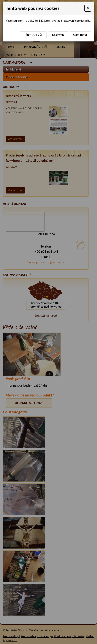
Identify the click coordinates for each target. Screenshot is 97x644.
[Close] (88, 8)
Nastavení (58, 35)
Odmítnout (80, 35)
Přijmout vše (33, 35)
